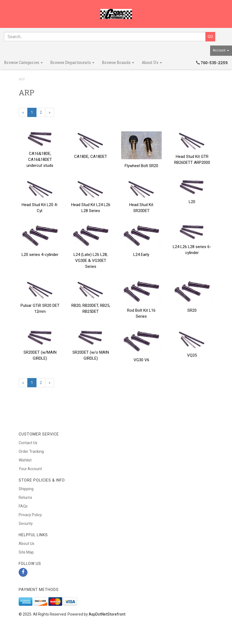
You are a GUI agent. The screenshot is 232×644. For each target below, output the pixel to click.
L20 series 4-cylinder (40, 255)
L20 (192, 202)
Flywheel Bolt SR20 (141, 166)
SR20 (192, 310)
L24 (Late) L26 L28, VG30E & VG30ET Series (91, 261)
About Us (152, 62)
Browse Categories (23, 62)
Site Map (26, 552)
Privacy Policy (30, 515)
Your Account (30, 469)
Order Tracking (31, 451)
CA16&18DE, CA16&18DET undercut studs (40, 160)
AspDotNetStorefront (107, 614)
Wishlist (25, 460)
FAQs (23, 506)
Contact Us (28, 443)
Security (26, 523)
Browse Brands (118, 62)
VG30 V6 (141, 360)
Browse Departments (72, 62)
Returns (25, 497)
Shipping (26, 489)
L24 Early (141, 255)
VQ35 (192, 355)
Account (221, 50)
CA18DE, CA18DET (91, 157)
